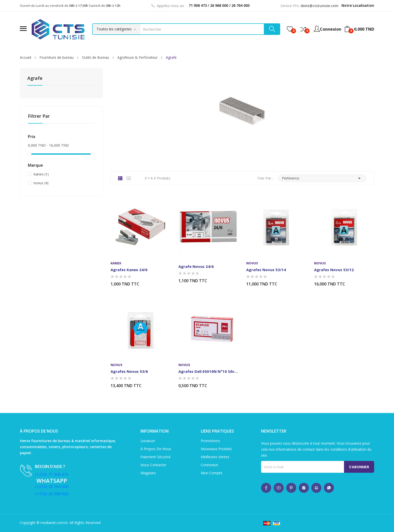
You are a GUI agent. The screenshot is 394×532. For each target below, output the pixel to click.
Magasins (148, 473)
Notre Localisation (358, 5)
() (290, 29)
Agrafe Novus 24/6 (196, 266)
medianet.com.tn (54, 523)
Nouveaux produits (216, 449)
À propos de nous (156, 449)
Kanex (41, 174)
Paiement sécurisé (156, 457)
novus (41, 183)
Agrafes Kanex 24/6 (129, 270)
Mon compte (212, 473)
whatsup (266, 488)
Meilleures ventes (215, 457)
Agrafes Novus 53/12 (334, 270)
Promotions (210, 441)
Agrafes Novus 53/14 (266, 270)
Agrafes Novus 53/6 (129, 371)
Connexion (209, 465)
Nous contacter (153, 465)
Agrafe (35, 78)
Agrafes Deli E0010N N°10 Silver (208, 371)
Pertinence (322, 178)
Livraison (148, 441)
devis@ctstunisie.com (319, 6)
